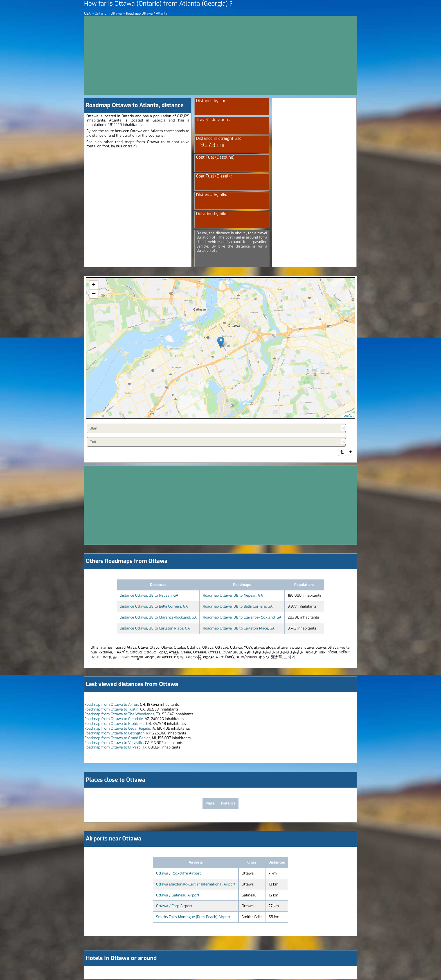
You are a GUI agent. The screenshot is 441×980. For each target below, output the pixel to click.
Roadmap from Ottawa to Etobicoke (114, 724)
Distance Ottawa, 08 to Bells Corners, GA (154, 607)
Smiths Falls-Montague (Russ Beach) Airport (193, 917)
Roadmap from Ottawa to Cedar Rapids (117, 729)
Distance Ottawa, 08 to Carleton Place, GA (155, 629)
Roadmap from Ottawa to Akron (111, 705)
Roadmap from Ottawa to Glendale (114, 719)
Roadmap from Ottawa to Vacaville (114, 743)
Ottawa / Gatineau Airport (178, 896)
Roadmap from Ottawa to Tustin (111, 710)
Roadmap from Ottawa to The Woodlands (119, 715)
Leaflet (349, 416)
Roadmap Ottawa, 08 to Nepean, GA (233, 596)
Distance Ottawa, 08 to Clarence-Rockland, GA (158, 618)
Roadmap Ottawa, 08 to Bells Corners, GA (238, 607)
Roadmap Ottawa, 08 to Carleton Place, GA (239, 629)
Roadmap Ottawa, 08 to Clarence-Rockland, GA (242, 618)
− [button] (94, 294)
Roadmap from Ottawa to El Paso (112, 748)
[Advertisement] (220, 55)
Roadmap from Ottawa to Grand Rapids (117, 739)
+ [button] (94, 285)
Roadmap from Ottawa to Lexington (114, 734)
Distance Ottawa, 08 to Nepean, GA (149, 596)
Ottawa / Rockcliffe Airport (178, 874)
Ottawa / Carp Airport (174, 906)
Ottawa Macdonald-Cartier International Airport (196, 885)
